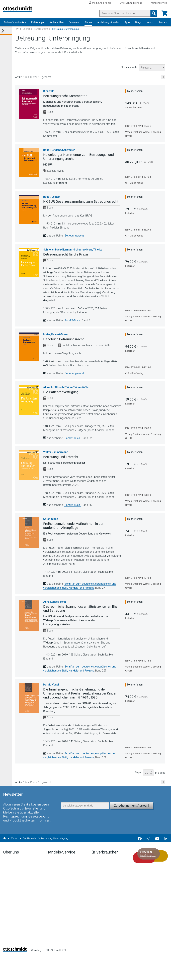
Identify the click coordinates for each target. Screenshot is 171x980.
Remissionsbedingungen (61, 908)
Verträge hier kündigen (103, 887)
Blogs (138, 28)
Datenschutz (99, 974)
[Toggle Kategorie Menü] (6, 36)
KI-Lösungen (38, 28)
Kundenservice (159, 3)
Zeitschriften (57, 28)
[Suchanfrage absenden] (153, 13)
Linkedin (9, 939)
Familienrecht (41, 35)
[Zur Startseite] (17, 35)
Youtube (9, 944)
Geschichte (11, 917)
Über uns (163, 28)
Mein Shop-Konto (102, 3)
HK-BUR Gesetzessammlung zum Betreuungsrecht (82, 207)
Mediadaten (11, 923)
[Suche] (124, 13)
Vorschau (52, 903)
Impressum (78, 974)
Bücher (88, 28)
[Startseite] (16, 975)
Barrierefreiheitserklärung (140, 974)
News (150, 28)
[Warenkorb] (164, 13)
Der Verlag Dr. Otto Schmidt (20, 887)
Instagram (10, 949)
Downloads (53, 897)
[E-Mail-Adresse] (85, 819)
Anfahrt (8, 897)
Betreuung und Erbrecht (62, 462)
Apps (127, 28)
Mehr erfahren (137, 97)
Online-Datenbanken (15, 28)
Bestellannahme (56, 913)
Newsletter (53, 892)
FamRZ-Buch (73, 326)
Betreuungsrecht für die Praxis (67, 260)
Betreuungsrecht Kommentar (66, 101)
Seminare (74, 28)
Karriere (9, 903)
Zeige (140, 778)
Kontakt (9, 928)
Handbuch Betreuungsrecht (64, 345)
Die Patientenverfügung (62, 398)
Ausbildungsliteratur (108, 28)
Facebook (10, 933)
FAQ (49, 919)
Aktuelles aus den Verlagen (63, 887)
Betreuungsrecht (75, 241)
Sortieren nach (131, 73)
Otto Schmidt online (131, 3)
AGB (116, 974)
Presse (8, 892)
